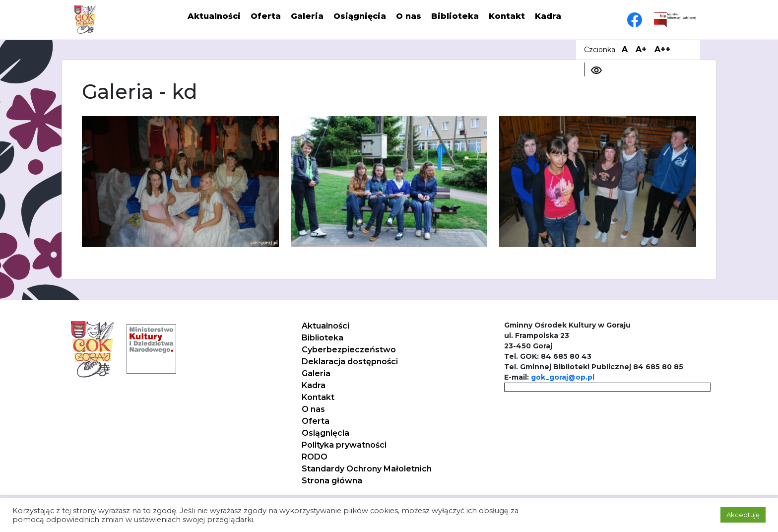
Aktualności (214, 16)
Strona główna (332, 481)
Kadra (548, 16)
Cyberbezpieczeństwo (349, 350)
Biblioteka (455, 16)
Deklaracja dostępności (350, 362)
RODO (315, 457)
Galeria (307, 16)
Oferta (266, 16)
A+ (641, 49)
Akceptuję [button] (743, 515)
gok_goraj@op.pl (563, 377)
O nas (409, 16)
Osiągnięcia (360, 16)
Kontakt (507, 16)
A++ (662, 49)
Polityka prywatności (344, 445)
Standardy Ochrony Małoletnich (367, 469)
